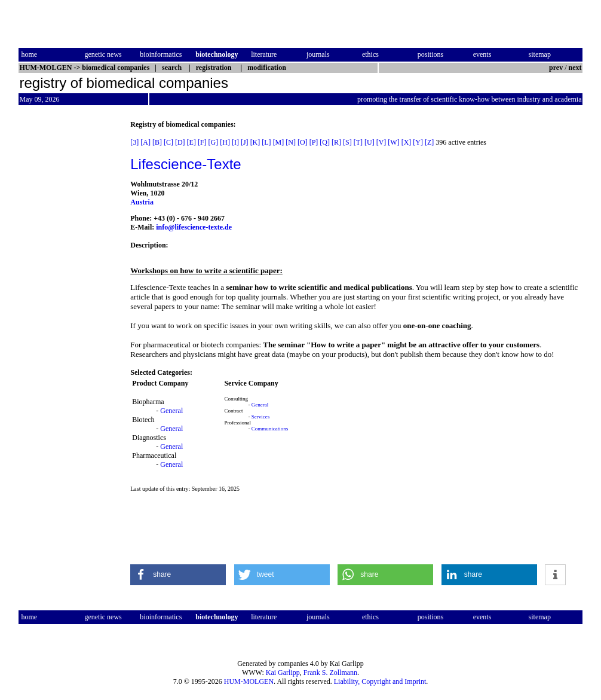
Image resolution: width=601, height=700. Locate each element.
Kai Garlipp (283, 673)
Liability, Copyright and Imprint (380, 681)
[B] (157, 142)
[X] (407, 142)
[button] (178, 575)
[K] (255, 142)
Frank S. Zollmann (330, 673)
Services (261, 417)
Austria (142, 202)
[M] (279, 142)
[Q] (325, 142)
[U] (370, 142)
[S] (347, 142)
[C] (168, 142)
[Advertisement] (69, 299)
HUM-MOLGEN (249, 681)
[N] (291, 142)
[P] (314, 142)
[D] (180, 142)
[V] (381, 142)
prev (556, 68)
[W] (393, 142)
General (171, 411)
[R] (336, 142)
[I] (235, 142)
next (575, 68)
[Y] (418, 142)
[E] (191, 142)
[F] (202, 142)
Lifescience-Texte (185, 164)
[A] (145, 142)
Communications (270, 429)
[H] (225, 142)
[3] (134, 142)
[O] (303, 142)
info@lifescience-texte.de (194, 227)
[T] (358, 142)
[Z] (429, 142)
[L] (266, 142)
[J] (245, 142)
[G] (214, 142)
